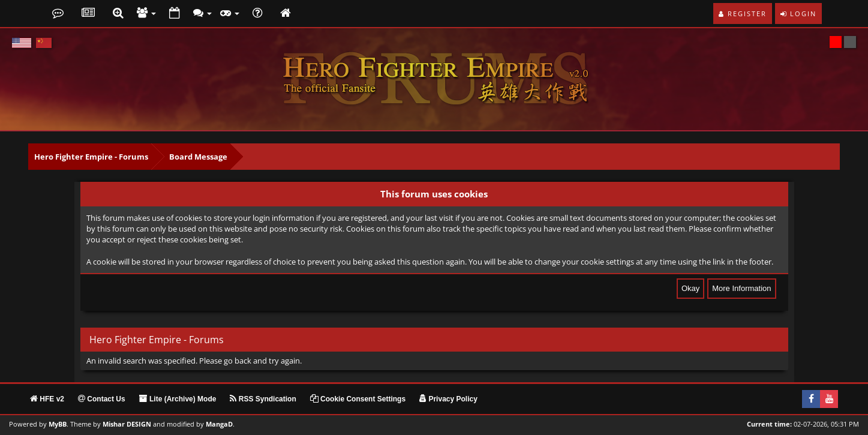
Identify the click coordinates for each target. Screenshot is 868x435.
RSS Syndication (263, 399)
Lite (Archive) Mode (178, 399)
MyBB (58, 424)
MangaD (219, 424)
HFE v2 (47, 399)
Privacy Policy (448, 399)
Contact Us (102, 399)
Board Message (198, 157)
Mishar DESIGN (127, 424)
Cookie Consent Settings (358, 399)
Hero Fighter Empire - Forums (91, 157)
